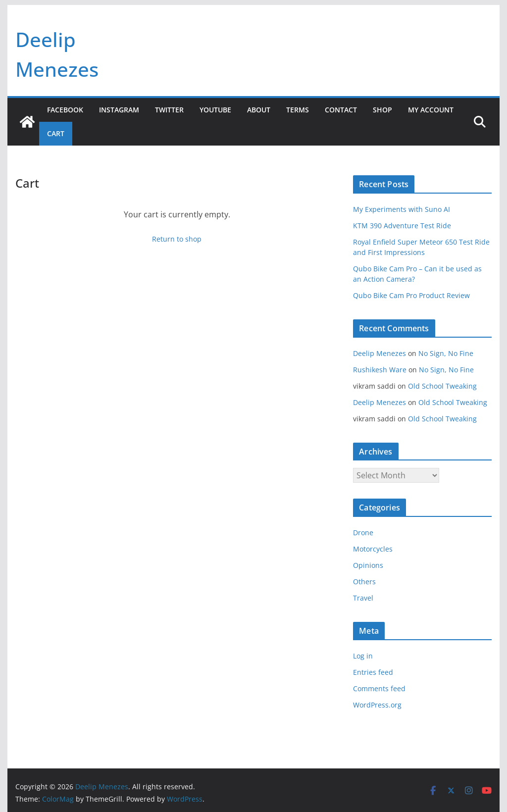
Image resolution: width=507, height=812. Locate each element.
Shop (382, 110)
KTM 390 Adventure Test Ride (402, 226)
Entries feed (373, 672)
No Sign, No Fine (446, 353)
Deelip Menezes (380, 353)
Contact (341, 110)
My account (431, 110)
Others (364, 582)
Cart (56, 133)
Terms (298, 110)
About (259, 110)
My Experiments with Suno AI (402, 209)
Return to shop (177, 239)
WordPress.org (377, 705)
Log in (363, 656)
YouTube (215, 110)
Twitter (169, 110)
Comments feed (379, 688)
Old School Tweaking (442, 386)
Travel (363, 598)
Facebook (65, 110)
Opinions (368, 565)
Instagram (119, 110)
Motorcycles (373, 549)
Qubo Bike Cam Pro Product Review (411, 295)
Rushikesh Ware (380, 370)
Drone (363, 533)
